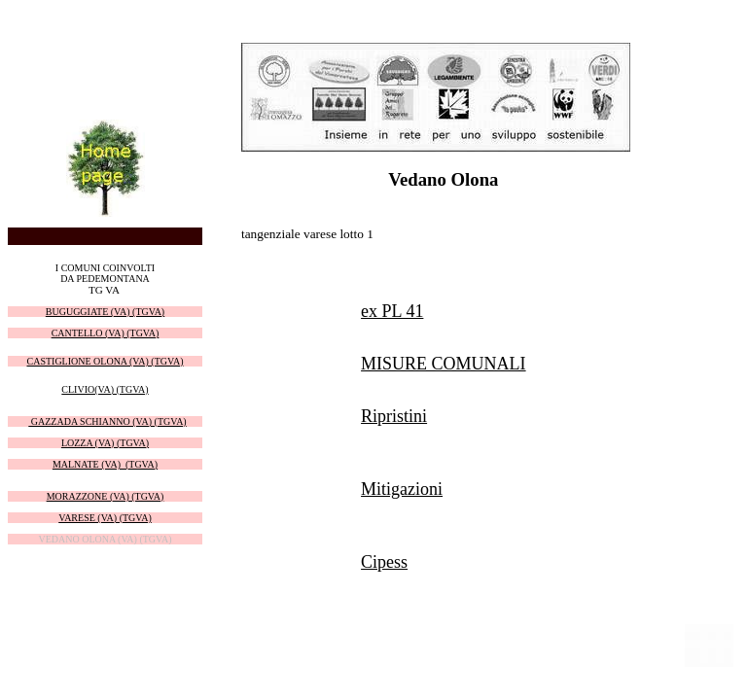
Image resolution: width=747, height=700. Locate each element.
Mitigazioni (402, 489)
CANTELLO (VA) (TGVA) (106, 333)
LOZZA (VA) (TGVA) (105, 443)
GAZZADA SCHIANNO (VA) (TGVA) (107, 421)
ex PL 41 (392, 311)
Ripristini (394, 416)
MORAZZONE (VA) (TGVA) (106, 496)
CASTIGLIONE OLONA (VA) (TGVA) (105, 361)
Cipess (384, 562)
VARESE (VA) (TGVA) (105, 518)
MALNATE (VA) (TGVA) (105, 464)
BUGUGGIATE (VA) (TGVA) (105, 312)
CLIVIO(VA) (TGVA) (105, 389)
